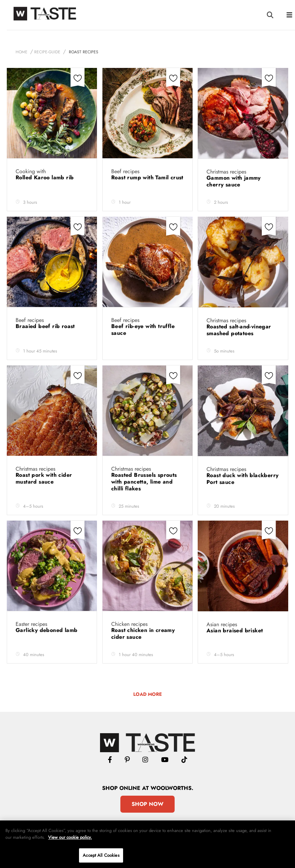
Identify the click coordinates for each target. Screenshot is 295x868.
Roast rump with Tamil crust (147, 177)
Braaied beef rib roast (46, 326)
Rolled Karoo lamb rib (46, 177)
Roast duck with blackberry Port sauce (242, 479)
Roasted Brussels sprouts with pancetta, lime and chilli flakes (144, 482)
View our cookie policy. (70, 837)
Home (22, 52)
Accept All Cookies (101, 855)
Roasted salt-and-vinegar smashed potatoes (239, 330)
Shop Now (147, 804)
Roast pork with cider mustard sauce (44, 478)
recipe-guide (47, 52)
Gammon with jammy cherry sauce (234, 181)
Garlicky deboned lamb (47, 630)
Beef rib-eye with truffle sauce (143, 330)
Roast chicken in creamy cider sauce (143, 634)
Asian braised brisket (236, 630)
